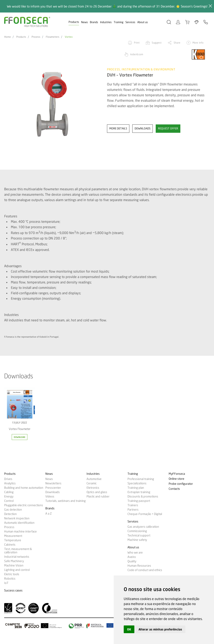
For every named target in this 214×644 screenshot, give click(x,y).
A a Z (48, 514)
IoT (6, 583)
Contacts (174, 489)
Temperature (13, 540)
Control (9, 501)
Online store (176, 479)
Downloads (53, 492)
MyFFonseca (177, 474)
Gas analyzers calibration (143, 527)
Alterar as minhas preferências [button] (160, 629)
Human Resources (139, 566)
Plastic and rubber (98, 496)
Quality (132, 561)
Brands (94, 22)
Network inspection (17, 518)
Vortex (69, 37)
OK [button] (129, 629)
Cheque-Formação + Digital (145, 514)
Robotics (10, 579)
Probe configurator (181, 484)
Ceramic (92, 483)
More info (198, 43)
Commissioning (137, 531)
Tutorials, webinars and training (66, 501)
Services (130, 22)
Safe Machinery (14, 561)
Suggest (157, 43)
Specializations (137, 483)
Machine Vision (14, 565)
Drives (8, 479)
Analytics (10, 483)
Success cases (13, 591)
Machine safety (137, 540)
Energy (9, 496)
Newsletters (53, 483)
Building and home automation (24, 488)
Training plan (136, 488)
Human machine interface (20, 531)
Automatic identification (19, 523)
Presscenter (53, 488)
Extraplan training (139, 492)
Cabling (9, 492)
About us (143, 22)
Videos (50, 496)
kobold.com (137, 54)
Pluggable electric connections (24, 505)
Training (118, 22)
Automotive (94, 479)
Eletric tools (12, 574)
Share (177, 43)
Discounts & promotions (143, 496)
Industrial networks (17, 557)
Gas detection (13, 510)
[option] (53, 104)
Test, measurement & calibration (18, 551)
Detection (10, 514)
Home (8, 37)
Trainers (133, 505)
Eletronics (93, 488)
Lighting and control (17, 570)
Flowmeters (53, 37)
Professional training (141, 479)
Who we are (135, 553)
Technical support (139, 535)
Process (36, 37)
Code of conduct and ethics (145, 570)
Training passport (139, 501)
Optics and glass (97, 492)
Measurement (13, 536)
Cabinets (10, 545)
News (84, 22)
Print (137, 43)
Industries (106, 22)
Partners (133, 510)
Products (74, 22)
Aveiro (132, 557)
